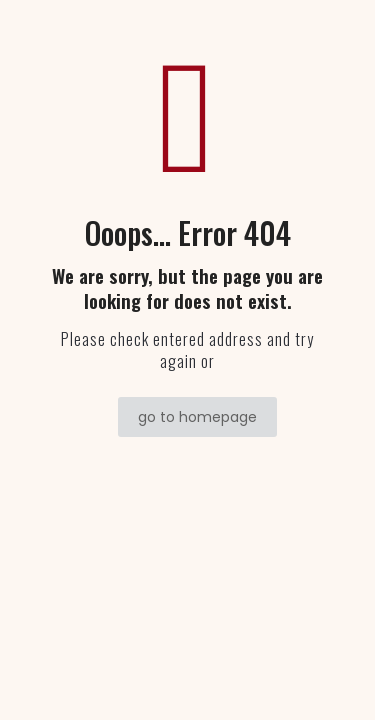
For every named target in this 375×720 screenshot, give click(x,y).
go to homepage (197, 417)
